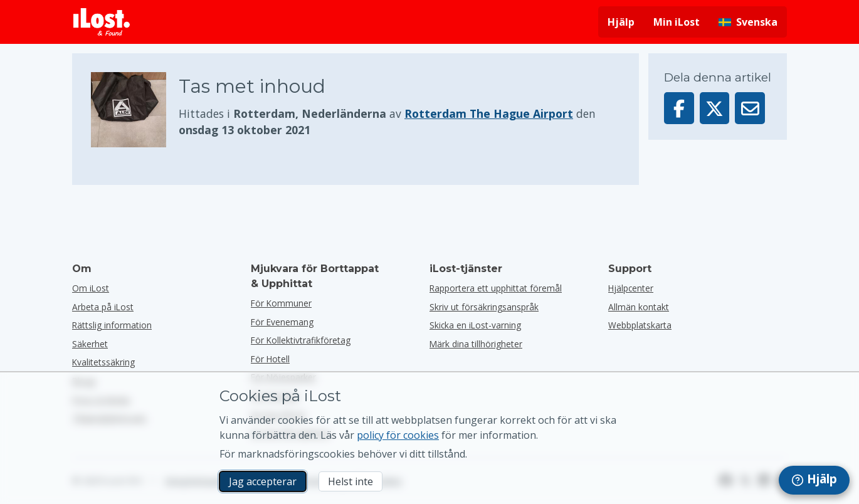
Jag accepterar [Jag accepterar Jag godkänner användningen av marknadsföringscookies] (263, 481)
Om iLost (91, 288)
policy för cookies (398, 435)
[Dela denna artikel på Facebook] (679, 108)
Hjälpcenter (631, 288)
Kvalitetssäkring (103, 362)
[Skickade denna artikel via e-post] (750, 108)
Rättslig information (112, 325)
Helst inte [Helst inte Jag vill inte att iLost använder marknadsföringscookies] (350, 481)
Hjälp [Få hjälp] (621, 22)
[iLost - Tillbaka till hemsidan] (102, 22)
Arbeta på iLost (103, 307)
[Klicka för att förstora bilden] (135, 110)
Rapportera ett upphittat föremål (496, 288)
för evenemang (282, 322)
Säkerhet (90, 344)
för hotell (270, 359)
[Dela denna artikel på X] (715, 108)
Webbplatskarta (640, 325)
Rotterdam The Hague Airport (489, 113)
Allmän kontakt (639, 307)
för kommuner (281, 303)
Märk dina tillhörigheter (476, 344)
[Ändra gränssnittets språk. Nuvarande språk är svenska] (748, 22)
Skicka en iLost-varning (475, 325)
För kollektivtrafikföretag (301, 340)
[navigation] (814, 480)
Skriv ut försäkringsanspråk (484, 307)
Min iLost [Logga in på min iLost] (677, 22)
